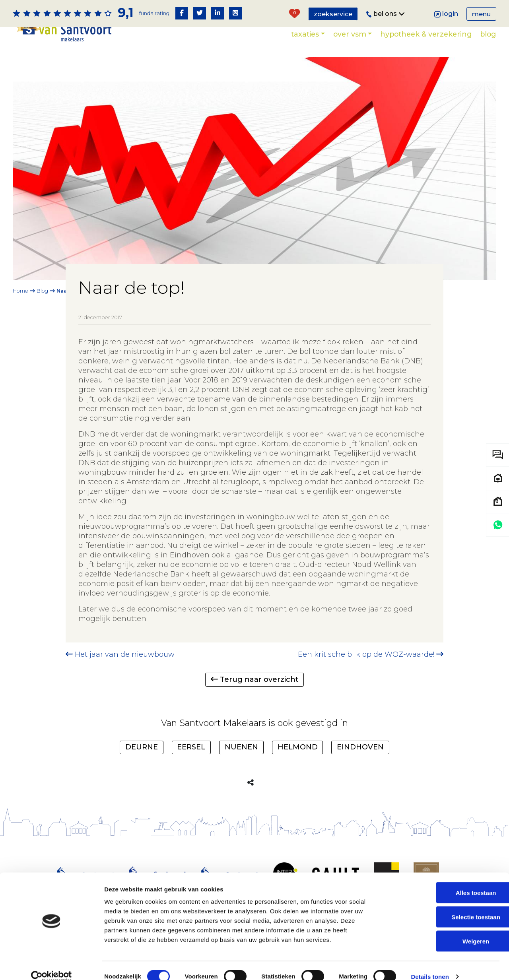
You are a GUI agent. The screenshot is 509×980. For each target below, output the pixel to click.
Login (446, 14)
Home (20, 291)
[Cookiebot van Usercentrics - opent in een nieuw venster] (51, 964)
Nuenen (241, 747)
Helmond (298, 747)
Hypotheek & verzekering (426, 34)
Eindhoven (360, 747)
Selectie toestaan (443, 905)
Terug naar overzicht (255, 679)
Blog (488, 34)
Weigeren (442, 929)
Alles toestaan (443, 880)
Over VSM (350, 34)
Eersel (191, 747)
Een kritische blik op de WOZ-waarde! (371, 654)
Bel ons (386, 14)
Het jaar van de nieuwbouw (120, 654)
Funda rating (154, 13)
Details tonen (430, 964)
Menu (481, 14)
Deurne (142, 747)
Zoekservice (333, 14)
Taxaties (305, 34)
